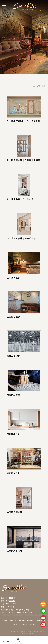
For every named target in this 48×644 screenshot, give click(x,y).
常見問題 (24, 625)
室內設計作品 (40, 621)
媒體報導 (15, 625)
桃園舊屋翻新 (8, 615)
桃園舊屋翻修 (19, 615)
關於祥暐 (13, 621)
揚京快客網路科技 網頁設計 (22, 613)
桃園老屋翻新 (29, 615)
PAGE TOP (6, 640)
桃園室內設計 (40, 615)
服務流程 (30, 621)
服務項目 (22, 621)
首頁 (34, 86)
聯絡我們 (33, 625)
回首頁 (18, 640)
